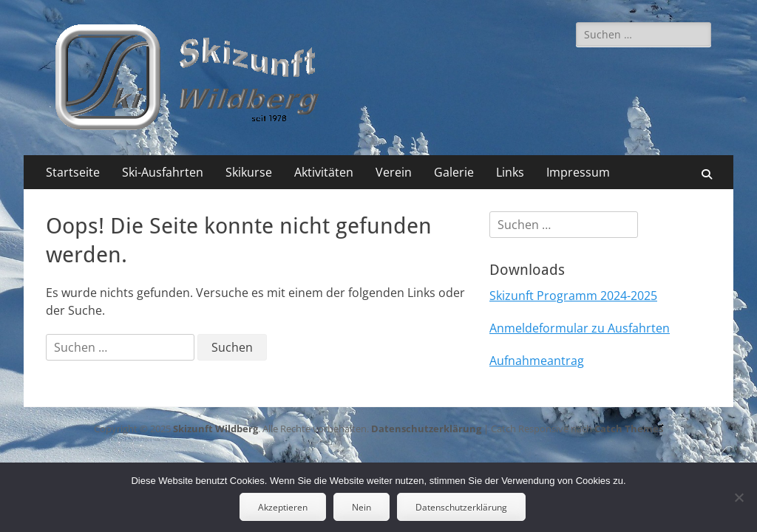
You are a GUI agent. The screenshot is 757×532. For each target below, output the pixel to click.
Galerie (454, 172)
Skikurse (249, 172)
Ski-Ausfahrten (163, 172)
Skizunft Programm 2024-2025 (573, 296)
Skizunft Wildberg (215, 429)
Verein (394, 172)
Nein (361, 507)
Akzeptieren (283, 507)
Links (510, 172)
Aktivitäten (324, 172)
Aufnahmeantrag (537, 361)
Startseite (73, 172)
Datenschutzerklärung (426, 429)
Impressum (578, 172)
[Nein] (739, 497)
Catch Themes (629, 429)
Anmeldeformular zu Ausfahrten (580, 328)
